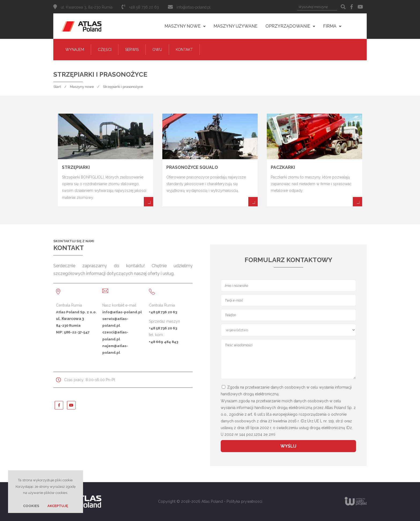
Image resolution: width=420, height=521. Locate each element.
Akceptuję (58, 506)
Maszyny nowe (82, 87)
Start (57, 87)
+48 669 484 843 (164, 342)
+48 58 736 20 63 (163, 312)
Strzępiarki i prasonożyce (123, 87)
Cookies (31, 506)
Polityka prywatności (244, 501)
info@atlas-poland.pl (194, 7)
